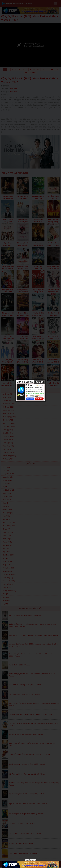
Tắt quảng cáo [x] (30, 860)
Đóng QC (40, 382)
